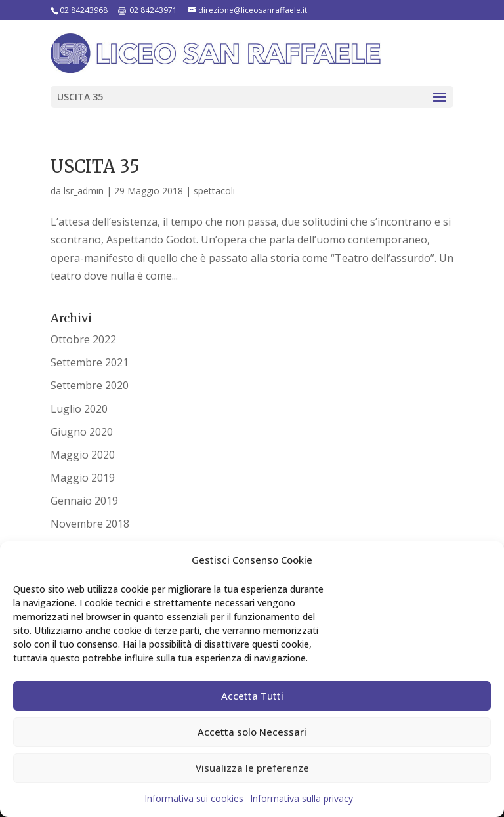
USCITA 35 (95, 166)
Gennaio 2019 (84, 501)
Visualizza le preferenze (252, 768)
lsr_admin (84, 191)
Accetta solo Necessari (252, 732)
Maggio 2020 (83, 455)
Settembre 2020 (90, 385)
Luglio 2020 (79, 409)
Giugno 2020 (82, 432)
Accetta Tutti (252, 696)
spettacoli (214, 191)
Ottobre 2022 (83, 339)
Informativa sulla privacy (302, 798)
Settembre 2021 (90, 362)
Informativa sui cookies (194, 798)
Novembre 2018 (90, 524)
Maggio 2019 (83, 478)
